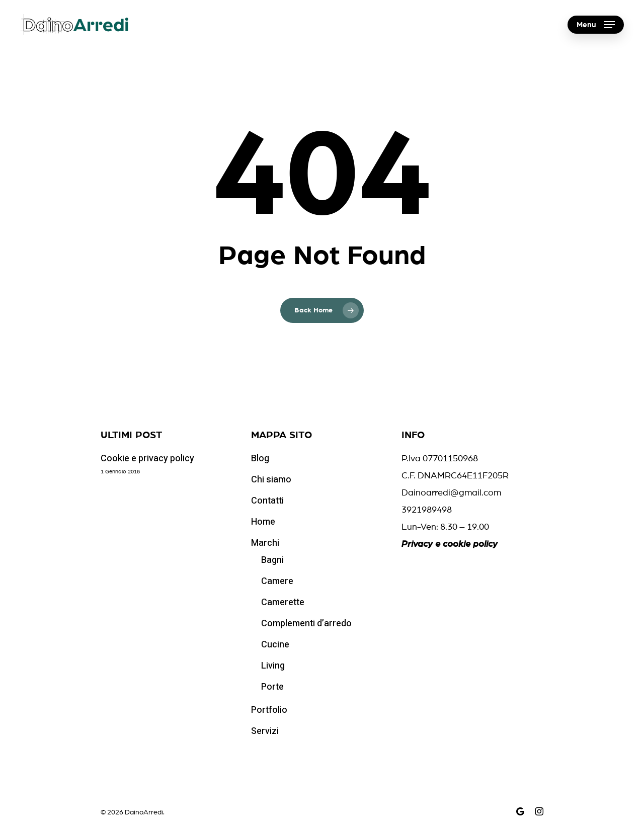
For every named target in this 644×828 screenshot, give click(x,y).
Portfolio (269, 710)
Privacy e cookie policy (450, 544)
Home (263, 522)
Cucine (275, 645)
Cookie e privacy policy (147, 459)
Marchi (265, 543)
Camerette (283, 602)
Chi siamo (271, 480)
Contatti (267, 501)
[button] (596, 25)
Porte (272, 687)
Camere (277, 581)
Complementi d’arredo (306, 624)
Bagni (272, 560)
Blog (260, 459)
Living (273, 666)
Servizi (265, 731)
